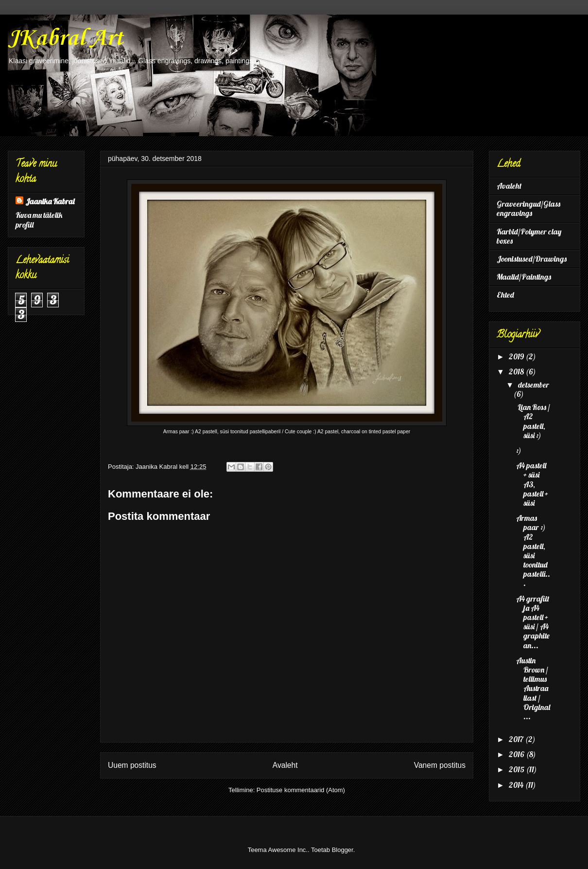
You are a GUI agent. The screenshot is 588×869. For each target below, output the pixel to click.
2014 (517, 785)
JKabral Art (65, 39)
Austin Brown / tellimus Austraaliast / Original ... (533, 688)
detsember (534, 385)
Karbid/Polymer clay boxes (529, 236)
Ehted (505, 295)
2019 (517, 356)
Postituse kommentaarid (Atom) (301, 790)
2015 (517, 769)
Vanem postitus (440, 765)
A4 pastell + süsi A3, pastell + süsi (532, 484)
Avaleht (285, 765)
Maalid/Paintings (524, 277)
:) (519, 450)
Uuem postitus (132, 765)
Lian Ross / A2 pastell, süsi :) (533, 421)
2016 (517, 754)
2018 (517, 372)
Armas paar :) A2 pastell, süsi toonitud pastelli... (533, 550)
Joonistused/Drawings (532, 259)
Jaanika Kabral (50, 201)
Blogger (343, 850)
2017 (517, 739)
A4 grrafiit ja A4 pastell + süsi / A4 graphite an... (533, 622)
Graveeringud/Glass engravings (528, 208)
